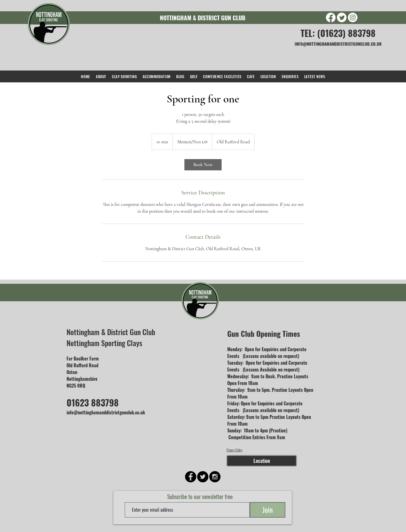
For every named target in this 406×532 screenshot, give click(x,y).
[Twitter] (342, 17)
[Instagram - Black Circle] (215, 477)
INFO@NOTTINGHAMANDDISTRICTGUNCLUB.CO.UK (338, 44)
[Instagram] (353, 17)
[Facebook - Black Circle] (191, 477)
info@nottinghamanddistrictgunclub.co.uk (106, 412)
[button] (124, 76)
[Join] (268, 510)
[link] (203, 165)
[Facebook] (331, 17)
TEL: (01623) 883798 (338, 33)
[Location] (262, 461)
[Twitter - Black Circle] (203, 477)
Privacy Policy (234, 450)
